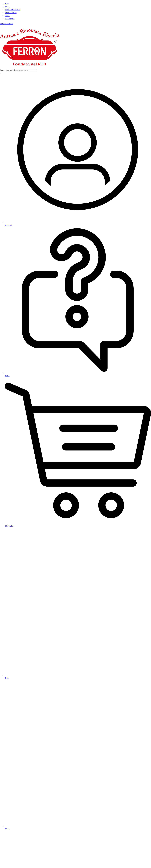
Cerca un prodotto (8, 70)
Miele (7, 16)
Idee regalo (10, 19)
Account (8, 225)
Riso (7, 3)
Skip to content (7, 24)
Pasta (7, 6)
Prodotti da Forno (12, 10)
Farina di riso (11, 13)
